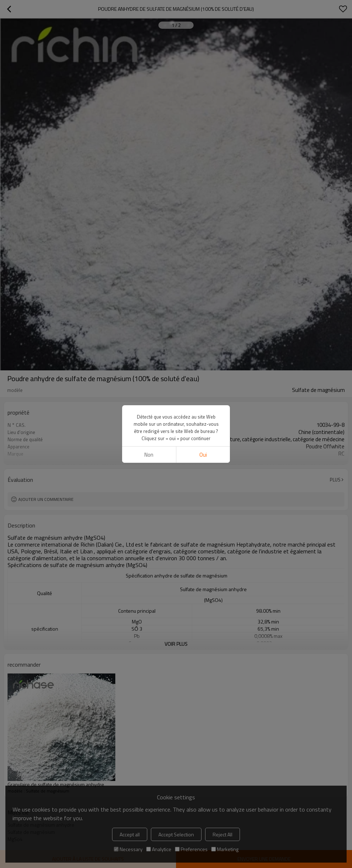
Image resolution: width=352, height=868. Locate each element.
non (149, 196)
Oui (203, 196)
